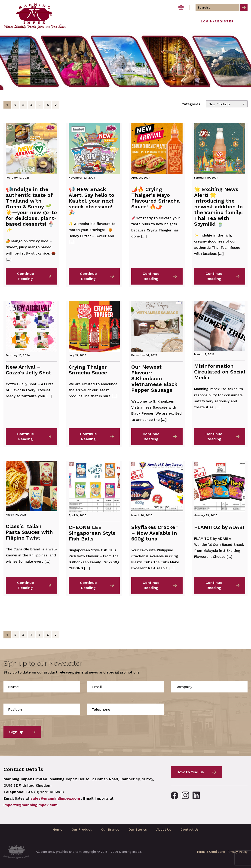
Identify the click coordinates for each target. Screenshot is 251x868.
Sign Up (16, 732)
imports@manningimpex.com (31, 805)
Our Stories (138, 829)
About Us (164, 829)
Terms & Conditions (211, 852)
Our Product (82, 829)
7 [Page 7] (56, 105)
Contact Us (190, 829)
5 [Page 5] (40, 105)
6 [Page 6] (48, 105)
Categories (191, 104)
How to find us (190, 772)
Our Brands (110, 829)
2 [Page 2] (15, 105)
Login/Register (217, 21)
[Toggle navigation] (244, 23)
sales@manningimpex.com (55, 798)
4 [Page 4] (31, 105)
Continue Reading (26, 276)
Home (57, 829)
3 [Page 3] (23, 105)
